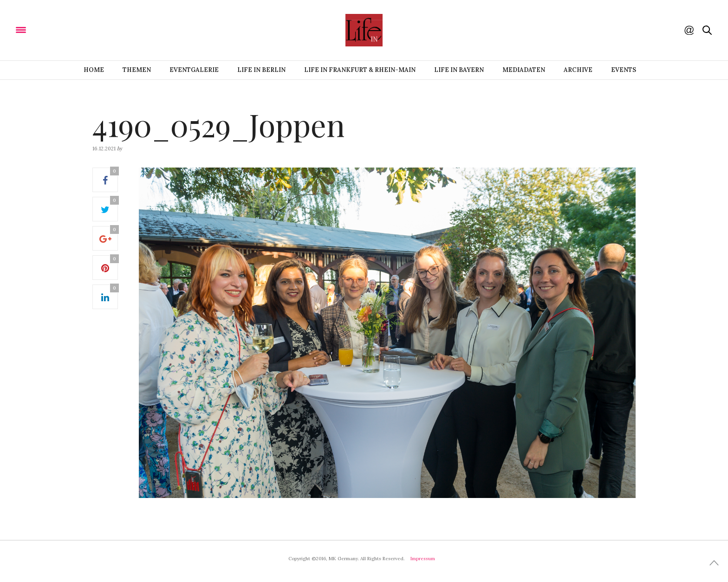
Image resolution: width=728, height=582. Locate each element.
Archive (578, 70)
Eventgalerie (194, 70)
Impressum (423, 559)
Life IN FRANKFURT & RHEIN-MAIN (360, 70)
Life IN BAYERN (459, 70)
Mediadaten (524, 70)
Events (624, 70)
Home (94, 70)
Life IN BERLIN (261, 70)
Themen (137, 70)
